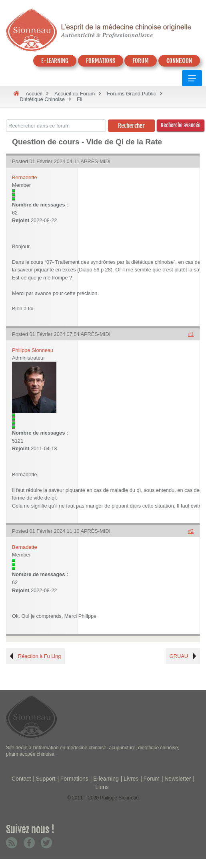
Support (45, 779)
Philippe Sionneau (33, 350)
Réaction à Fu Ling (39, 656)
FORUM (141, 61)
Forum (152, 779)
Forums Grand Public (131, 94)
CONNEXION (179, 61)
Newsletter (178, 779)
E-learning (106, 779)
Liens (102, 787)
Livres (131, 779)
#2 (191, 531)
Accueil (34, 94)
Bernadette (25, 177)
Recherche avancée (181, 125)
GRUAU (179, 656)
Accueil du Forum (75, 94)
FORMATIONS (101, 61)
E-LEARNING (55, 61)
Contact (21, 779)
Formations (74, 779)
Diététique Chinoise (42, 99)
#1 (191, 334)
